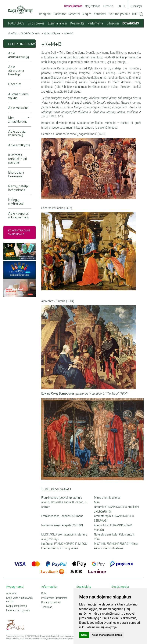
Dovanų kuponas (73, 6)
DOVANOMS (131, 23)
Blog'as (87, 14)
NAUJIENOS (16, 23)
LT (124, 6)
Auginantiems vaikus (18, 96)
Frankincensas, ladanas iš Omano (62, 516)
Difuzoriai (113, 23)
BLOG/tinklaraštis (30, 33)
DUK (135, 14)
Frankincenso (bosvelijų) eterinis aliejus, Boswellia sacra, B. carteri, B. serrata (64, 502)
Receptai (74, 14)
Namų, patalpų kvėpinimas (19, 188)
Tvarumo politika (119, 14)
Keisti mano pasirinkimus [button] (107, 635)
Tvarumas (47, 607)
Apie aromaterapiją (18, 55)
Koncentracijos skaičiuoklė (19, 232)
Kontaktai (100, 14)
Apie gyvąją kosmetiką (17, 133)
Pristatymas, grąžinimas (54, 598)
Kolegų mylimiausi (16, 202)
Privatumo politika (51, 602)
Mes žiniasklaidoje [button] (18, 120)
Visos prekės (36, 23)
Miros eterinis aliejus (107, 498)
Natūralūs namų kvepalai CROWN (62, 525)
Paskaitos (60, 14)
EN (119, 6)
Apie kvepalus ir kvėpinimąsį (18, 215)
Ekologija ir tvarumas (16, 174)
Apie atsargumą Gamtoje (16, 70)
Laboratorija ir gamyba (18, 610)
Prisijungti (136, 6)
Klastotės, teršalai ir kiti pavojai (18, 159)
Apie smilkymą (52, 33)
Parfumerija (95, 23)
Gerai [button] (84, 635)
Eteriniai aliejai (57, 23)
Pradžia (12, 33)
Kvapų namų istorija (17, 606)
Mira (97, 502)
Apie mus (11, 593)
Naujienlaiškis (93, 6)
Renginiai (45, 14)
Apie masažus (18, 108)
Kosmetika (77, 23)
